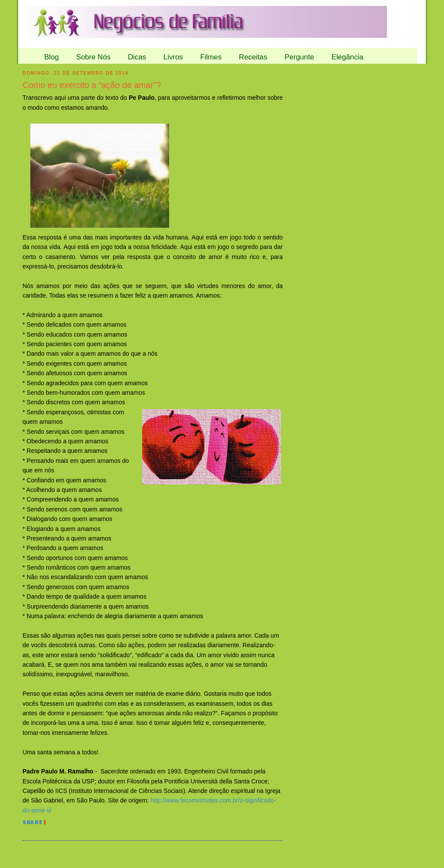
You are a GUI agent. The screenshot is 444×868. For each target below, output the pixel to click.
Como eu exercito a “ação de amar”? (92, 85)
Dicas (137, 57)
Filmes (211, 57)
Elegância (347, 57)
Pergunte (299, 57)
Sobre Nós (93, 57)
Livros (173, 57)
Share (33, 823)
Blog (52, 57)
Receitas (253, 57)
